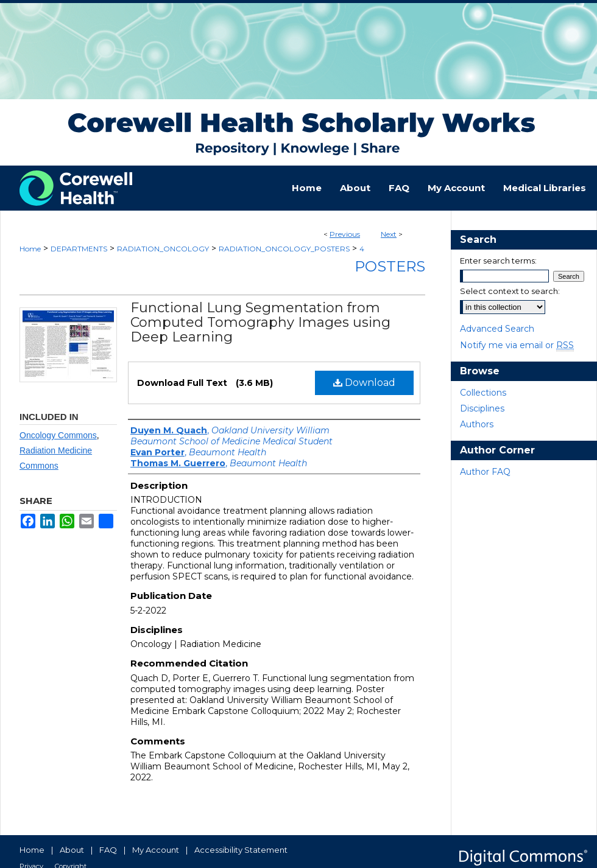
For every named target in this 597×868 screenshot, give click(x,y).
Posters (390, 266)
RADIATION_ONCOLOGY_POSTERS (284, 249)
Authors (477, 424)
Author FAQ (485, 472)
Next (389, 234)
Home (30, 249)
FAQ (108, 850)
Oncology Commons (58, 435)
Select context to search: (510, 291)
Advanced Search (497, 329)
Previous (345, 234)
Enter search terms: (498, 261)
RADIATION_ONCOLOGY (163, 249)
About (72, 850)
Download (364, 383)
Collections (483, 393)
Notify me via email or (517, 345)
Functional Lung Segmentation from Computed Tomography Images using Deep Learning (260, 322)
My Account (156, 850)
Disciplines (482, 408)
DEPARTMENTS (79, 249)
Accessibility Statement (241, 850)
